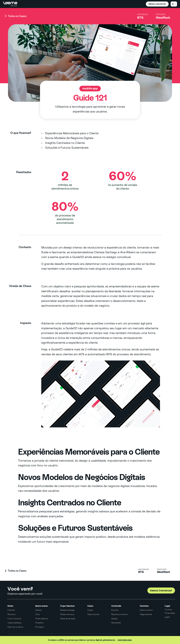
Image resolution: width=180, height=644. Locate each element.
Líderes (38, 610)
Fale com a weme (15, 627)
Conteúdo (116, 606)
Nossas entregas (67, 610)
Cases (90, 606)
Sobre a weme (146, 610)
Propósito (39, 623)
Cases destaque (14, 623)
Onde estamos (42, 618)
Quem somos (41, 606)
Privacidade (170, 613)
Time (37, 614)
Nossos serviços (67, 614)
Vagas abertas (146, 614)
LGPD (167, 617)
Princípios (39, 627)
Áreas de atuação (68, 618)
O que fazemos (67, 606)
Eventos (115, 610)
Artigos (114, 618)
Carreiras (144, 606)
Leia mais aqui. (125, 640)
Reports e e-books (119, 614)
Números (11, 614)
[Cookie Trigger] (168, 609)
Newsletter (116, 623)
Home (10, 606)
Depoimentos (93, 614)
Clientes (11, 610)
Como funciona (14, 618)
